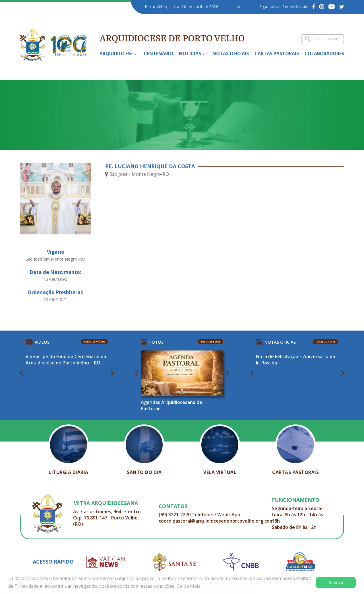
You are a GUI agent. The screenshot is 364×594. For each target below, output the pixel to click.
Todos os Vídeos (95, 342)
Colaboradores (324, 53)
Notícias (190, 53)
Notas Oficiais (231, 53)
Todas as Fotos (211, 342)
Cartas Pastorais (277, 53)
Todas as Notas (325, 342)
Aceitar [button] (336, 582)
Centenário (159, 53)
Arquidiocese (116, 53)
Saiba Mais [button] (189, 586)
